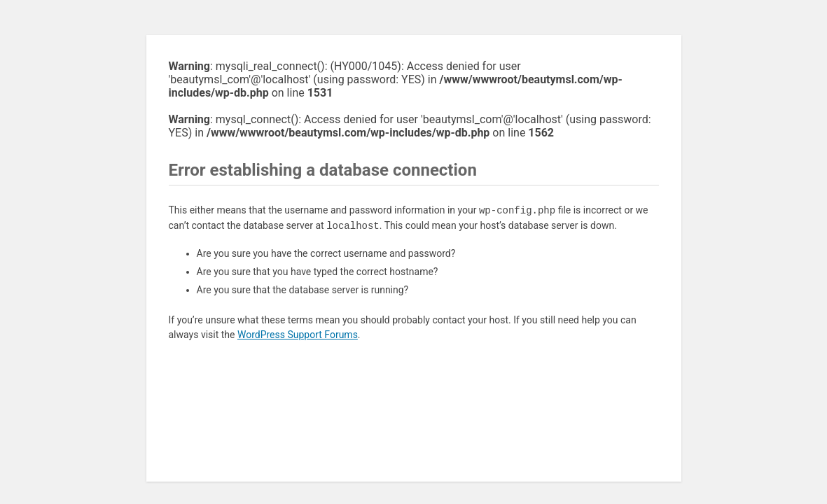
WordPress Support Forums (298, 335)
